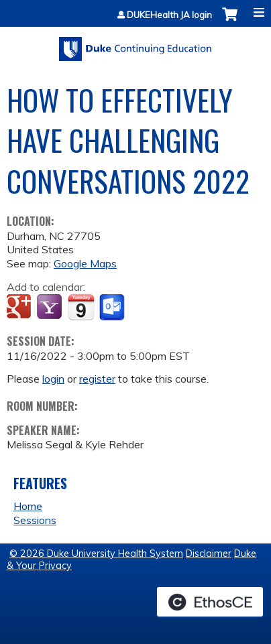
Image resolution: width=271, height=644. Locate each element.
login (53, 379)
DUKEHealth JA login (169, 15)
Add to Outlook (113, 308)
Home (28, 506)
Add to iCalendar (81, 307)
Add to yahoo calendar (51, 308)
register (97, 379)
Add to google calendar (20, 308)
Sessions (35, 520)
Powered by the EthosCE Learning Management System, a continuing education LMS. (210, 602)
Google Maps (85, 263)
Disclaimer (209, 554)
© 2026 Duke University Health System (96, 554)
